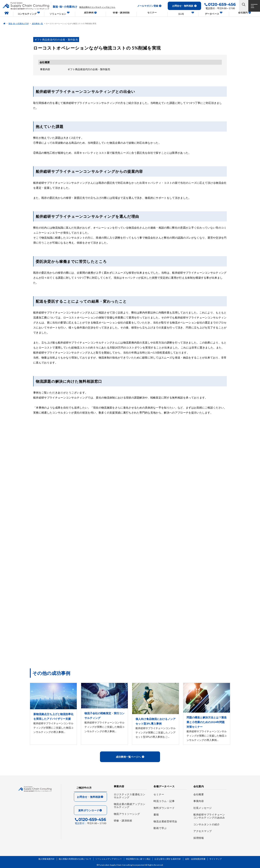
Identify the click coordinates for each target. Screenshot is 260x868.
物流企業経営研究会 (165, 821)
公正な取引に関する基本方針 (168, 859)
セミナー (159, 794)
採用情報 (199, 838)
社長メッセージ (203, 808)
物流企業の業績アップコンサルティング (130, 805)
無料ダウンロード (164, 808)
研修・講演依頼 (123, 820)
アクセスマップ (203, 831)
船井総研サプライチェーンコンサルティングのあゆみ (209, 816)
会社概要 (199, 794)
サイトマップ (216, 859)
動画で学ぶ (160, 828)
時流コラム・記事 (164, 801)
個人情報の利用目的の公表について (75, 859)
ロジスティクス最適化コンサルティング (130, 796)
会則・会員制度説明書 (195, 859)
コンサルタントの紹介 (207, 824)
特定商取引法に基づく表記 (138, 859)
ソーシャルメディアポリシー (109, 859)
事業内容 (199, 801)
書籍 (156, 814)
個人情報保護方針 (47, 859)
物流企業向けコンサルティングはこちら (97, 7)
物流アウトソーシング (127, 814)
